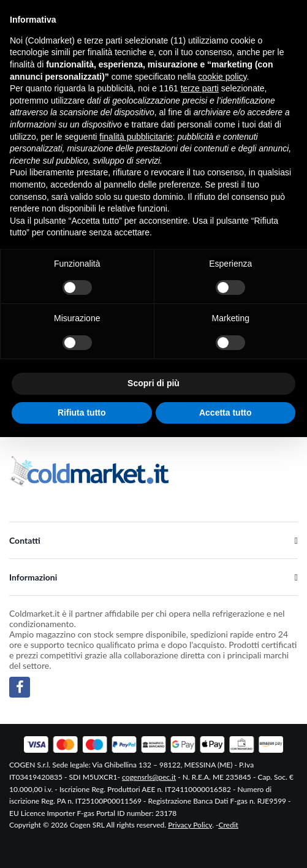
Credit (229, 825)
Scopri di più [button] (153, 383)
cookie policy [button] (222, 77)
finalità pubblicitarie (136, 137)
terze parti (200, 88)
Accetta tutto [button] (226, 413)
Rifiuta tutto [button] (82, 413)
